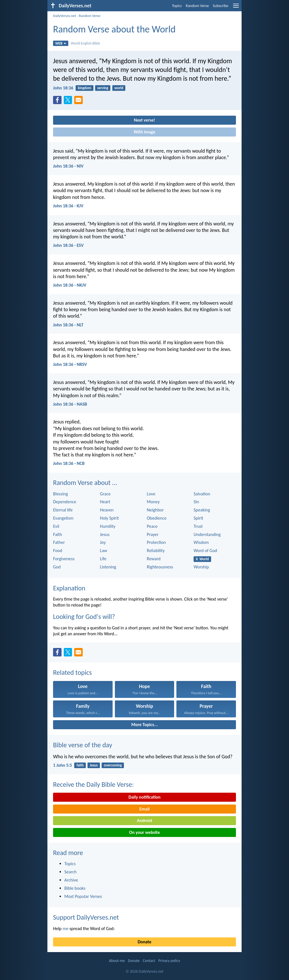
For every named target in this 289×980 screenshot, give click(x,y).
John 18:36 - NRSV (70, 364)
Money (153, 502)
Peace (152, 526)
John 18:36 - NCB (69, 463)
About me (117, 961)
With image (145, 132)
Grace (105, 494)
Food (58, 551)
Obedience (157, 518)
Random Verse (197, 6)
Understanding (207, 534)
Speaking (202, 510)
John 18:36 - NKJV (70, 285)
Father (59, 542)
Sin (196, 502)
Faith (58, 534)
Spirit (198, 518)
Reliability (156, 551)
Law (104, 551)
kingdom (85, 88)
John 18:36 (63, 88)
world (119, 88)
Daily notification (144, 797)
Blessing (60, 494)
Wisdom (201, 542)
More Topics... (144, 725)
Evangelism (63, 518)
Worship (201, 567)
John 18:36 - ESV (68, 245)
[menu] (236, 8)
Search (71, 872)
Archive (71, 880)
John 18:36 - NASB (70, 404)
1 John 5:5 (63, 765)
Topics (177, 6)
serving (103, 88)
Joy (103, 542)
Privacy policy (169, 961)
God (57, 567)
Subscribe (221, 6)
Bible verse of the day (83, 745)
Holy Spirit (109, 518)
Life (103, 559)
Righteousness (160, 567)
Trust (198, 526)
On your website (145, 832)
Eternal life (63, 510)
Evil (56, 526)
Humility (108, 526)
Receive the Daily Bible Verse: (93, 784)
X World (202, 559)
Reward (154, 559)
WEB (61, 43)
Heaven (107, 510)
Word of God (205, 551)
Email (145, 809)
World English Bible (85, 43)
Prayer (153, 534)
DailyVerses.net (64, 16)
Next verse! (144, 120)
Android (144, 820)
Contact (149, 961)
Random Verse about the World (114, 29)
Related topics (72, 672)
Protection (156, 542)
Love (151, 494)
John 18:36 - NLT (68, 325)
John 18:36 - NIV (68, 166)
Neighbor (155, 510)
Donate (144, 942)
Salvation (202, 494)
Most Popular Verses (83, 896)
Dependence (65, 502)
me (66, 929)
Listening (108, 567)
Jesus (105, 534)
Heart (105, 502)
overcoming (113, 765)
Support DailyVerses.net (86, 917)
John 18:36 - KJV (68, 206)
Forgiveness (64, 559)
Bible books (75, 888)
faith (80, 765)
